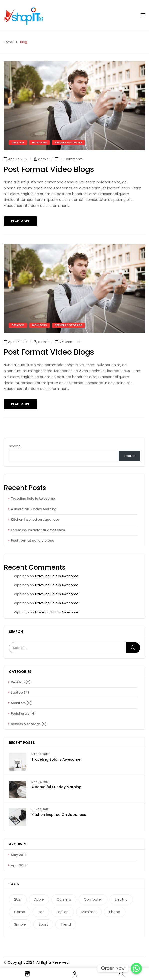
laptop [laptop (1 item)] (63, 912)
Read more (21, 221)
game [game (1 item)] (20, 912)
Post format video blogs (49, 169)
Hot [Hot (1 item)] (41, 912)
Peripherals (20, 714)
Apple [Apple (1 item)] (39, 899)
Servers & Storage (26, 724)
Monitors (18, 703)
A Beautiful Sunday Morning (34, 509)
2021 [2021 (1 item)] (18, 899)
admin (43, 159)
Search (15, 446)
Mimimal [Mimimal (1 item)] (89, 912)
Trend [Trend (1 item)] (66, 924)
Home (8, 42)
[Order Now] (136, 968)
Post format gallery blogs (32, 540)
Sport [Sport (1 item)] (43, 924)
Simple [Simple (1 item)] (20, 924)
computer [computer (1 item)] (93, 899)
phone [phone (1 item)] (115, 912)
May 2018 (19, 855)
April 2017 (19, 865)
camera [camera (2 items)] (64, 899)
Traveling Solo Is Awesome (33, 499)
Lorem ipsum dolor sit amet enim (38, 530)
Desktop (18, 682)
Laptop (17, 693)
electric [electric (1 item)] (121, 899)
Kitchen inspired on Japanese (35, 520)
